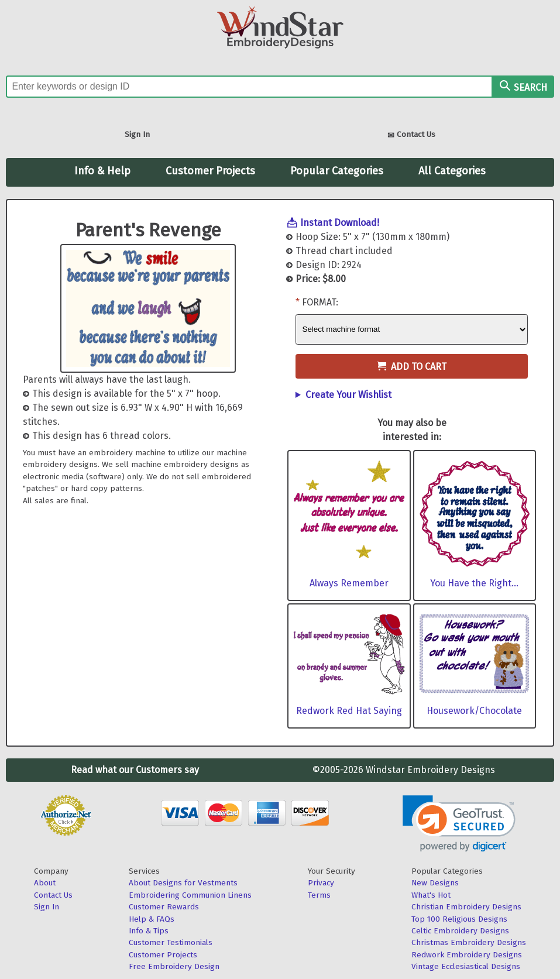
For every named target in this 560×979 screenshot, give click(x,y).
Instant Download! (340, 223)
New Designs (435, 883)
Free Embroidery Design (174, 966)
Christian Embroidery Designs (466, 907)
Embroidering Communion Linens (190, 895)
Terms (319, 895)
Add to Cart (412, 367)
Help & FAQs (152, 919)
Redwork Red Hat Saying (349, 711)
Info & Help (102, 171)
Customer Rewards (164, 907)
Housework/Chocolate (474, 711)
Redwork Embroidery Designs (467, 955)
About (45, 883)
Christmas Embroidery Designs (469, 942)
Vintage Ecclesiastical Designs (466, 966)
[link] (459, 824)
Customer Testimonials (171, 942)
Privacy (321, 883)
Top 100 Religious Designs (459, 919)
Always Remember (349, 583)
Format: (320, 302)
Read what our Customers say (135, 770)
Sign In (137, 134)
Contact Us (411, 135)
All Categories (452, 171)
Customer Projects (210, 171)
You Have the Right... (474, 583)
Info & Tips (149, 931)
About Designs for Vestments (183, 883)
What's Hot (431, 895)
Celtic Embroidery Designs (460, 931)
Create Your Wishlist (348, 395)
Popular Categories (337, 171)
